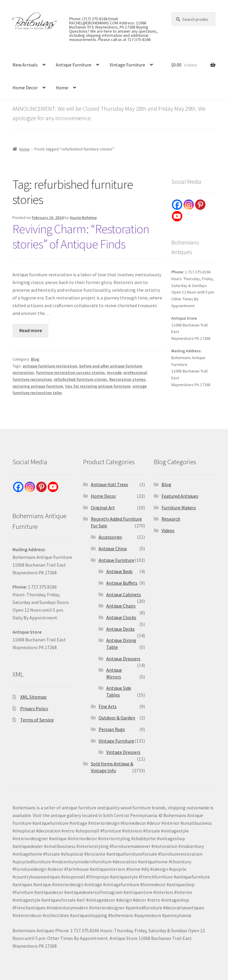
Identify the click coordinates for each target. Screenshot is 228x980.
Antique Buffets (122, 583)
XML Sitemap (33, 697)
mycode (114, 372)
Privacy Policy (34, 708)
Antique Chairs (121, 606)
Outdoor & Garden (117, 718)
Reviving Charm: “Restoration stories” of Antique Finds (81, 236)
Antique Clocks (121, 617)
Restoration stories (127, 379)
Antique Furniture (74, 65)
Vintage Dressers (123, 752)
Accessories (110, 537)
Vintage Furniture (127, 65)
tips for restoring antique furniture (98, 386)
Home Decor (25, 88)
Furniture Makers (179, 508)
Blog (35, 359)
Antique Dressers (123, 659)
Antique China (113, 548)
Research (171, 519)
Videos (168, 530)
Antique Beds (119, 571)
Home (62, 88)
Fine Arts (108, 706)
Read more (31, 330)
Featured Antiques (180, 496)
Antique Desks (121, 629)
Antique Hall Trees (110, 484)
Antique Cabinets (124, 594)
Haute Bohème (83, 218)
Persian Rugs (112, 729)
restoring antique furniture (38, 386)
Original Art (103, 508)
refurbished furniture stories (80, 379)
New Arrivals (25, 65)
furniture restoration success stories (70, 372)
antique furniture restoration (50, 366)
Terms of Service (37, 720)
